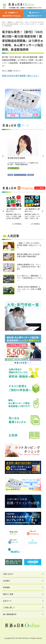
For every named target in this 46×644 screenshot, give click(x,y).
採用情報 (6, 587)
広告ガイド (7, 601)
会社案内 (6, 581)
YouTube (27, 631)
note (31, 631)
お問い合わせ (8, 574)
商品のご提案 (8, 594)
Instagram (23, 631)
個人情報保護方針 (10, 614)
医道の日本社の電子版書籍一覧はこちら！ (21, 76)
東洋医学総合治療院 (16, 158)
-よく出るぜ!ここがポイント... (14, 210)
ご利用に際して (9, 608)
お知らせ (10, 22)
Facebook (15, 631)
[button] (3, 156)
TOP (3, 22)
